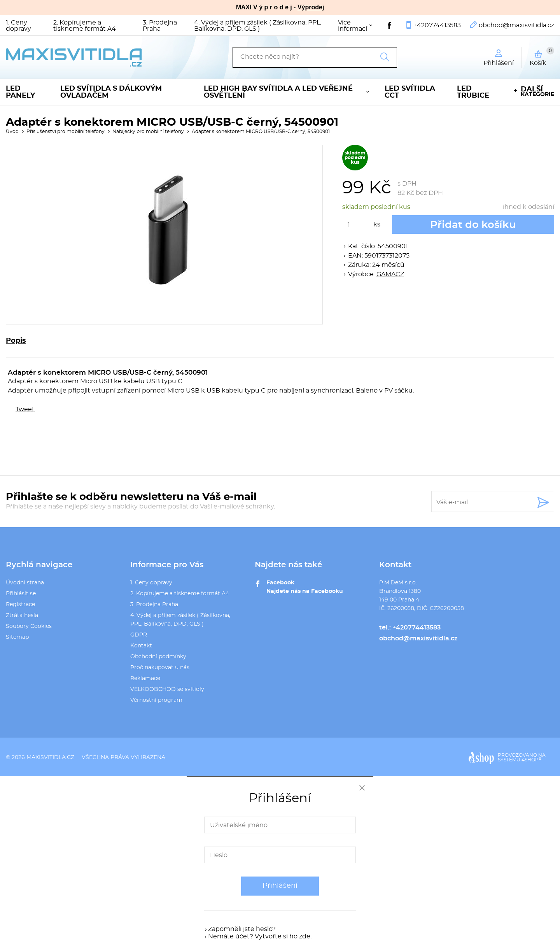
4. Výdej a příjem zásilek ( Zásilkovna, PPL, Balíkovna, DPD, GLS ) (258, 26)
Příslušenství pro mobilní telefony (66, 131)
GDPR (139, 635)
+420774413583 (437, 25)
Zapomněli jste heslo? (242, 929)
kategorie (537, 92)
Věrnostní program (156, 700)
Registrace (20, 605)
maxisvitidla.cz (50, 757)
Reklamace (145, 678)
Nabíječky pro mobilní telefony (148, 131)
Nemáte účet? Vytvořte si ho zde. (260, 936)
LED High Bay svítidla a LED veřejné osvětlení (278, 92)
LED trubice (473, 92)
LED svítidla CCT (410, 92)
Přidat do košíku (473, 225)
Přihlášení (280, 886)
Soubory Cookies (29, 626)
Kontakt (141, 646)
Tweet (25, 409)
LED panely (20, 92)
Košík (542, 56)
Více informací (353, 26)
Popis (16, 341)
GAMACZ (390, 274)
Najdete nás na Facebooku (305, 591)
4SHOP (531, 760)
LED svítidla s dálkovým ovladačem (111, 92)
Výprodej (311, 7)
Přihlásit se (21, 594)
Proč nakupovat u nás (160, 668)
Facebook (280, 583)
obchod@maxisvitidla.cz (516, 25)
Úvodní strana (25, 583)
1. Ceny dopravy (18, 26)
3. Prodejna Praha (160, 26)
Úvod (12, 131)
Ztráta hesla (22, 615)
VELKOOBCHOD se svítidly (167, 689)
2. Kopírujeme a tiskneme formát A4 (85, 26)
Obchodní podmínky (158, 657)
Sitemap (17, 637)
